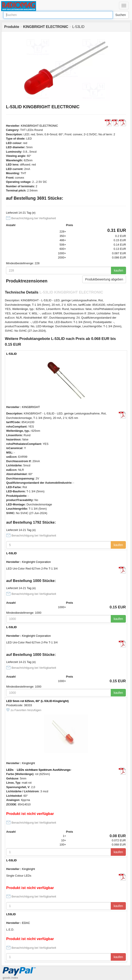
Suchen (121, 15)
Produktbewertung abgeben (104, 279)
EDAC (26, 923)
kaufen (119, 270)
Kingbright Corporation (36, 562)
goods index (10, 978)
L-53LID (11, 354)
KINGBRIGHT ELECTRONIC (39, 126)
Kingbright (29, 763)
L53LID (11, 914)
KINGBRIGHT (31, 407)
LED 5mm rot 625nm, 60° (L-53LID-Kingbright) (37, 701)
